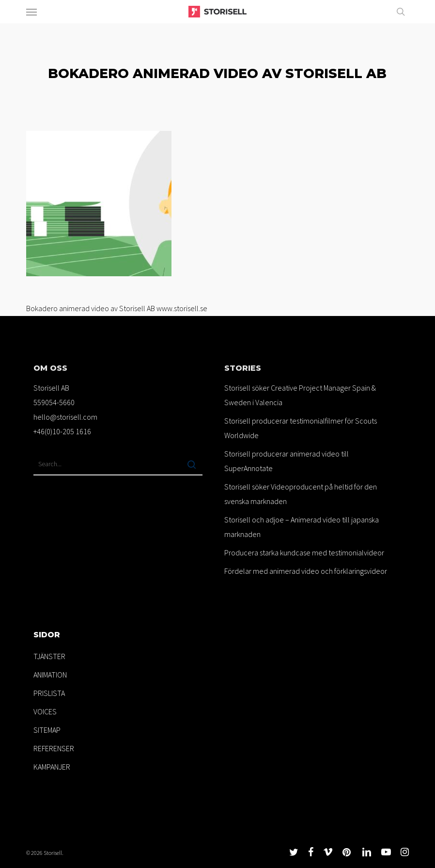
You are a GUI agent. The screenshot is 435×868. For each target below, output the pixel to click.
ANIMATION (50, 675)
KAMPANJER (52, 767)
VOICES (45, 711)
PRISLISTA (49, 693)
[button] (31, 12)
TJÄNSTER (49, 656)
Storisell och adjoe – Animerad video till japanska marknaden (302, 527)
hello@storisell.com (65, 417)
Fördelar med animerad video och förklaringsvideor (306, 571)
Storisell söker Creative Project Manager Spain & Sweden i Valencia (300, 395)
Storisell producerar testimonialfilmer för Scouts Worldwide (301, 428)
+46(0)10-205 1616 (62, 431)
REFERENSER (54, 748)
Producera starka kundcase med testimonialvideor (304, 552)
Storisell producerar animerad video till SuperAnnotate (287, 461)
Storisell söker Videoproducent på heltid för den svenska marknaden (301, 494)
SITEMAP (47, 730)
